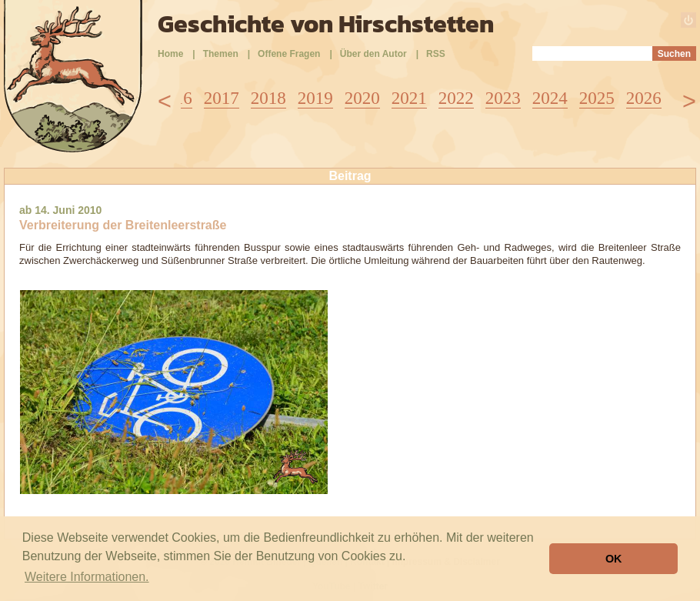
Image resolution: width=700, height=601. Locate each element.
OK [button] (614, 559)
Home (170, 54)
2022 (456, 98)
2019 (315, 98)
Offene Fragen (289, 54)
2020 (362, 98)
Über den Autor (373, 54)
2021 (409, 98)
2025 (597, 98)
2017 (222, 98)
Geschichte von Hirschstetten (326, 24)
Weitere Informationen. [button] (87, 577)
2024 (550, 98)
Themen (221, 54)
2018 (268, 98)
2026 (644, 98)
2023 (503, 98)
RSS (436, 54)
